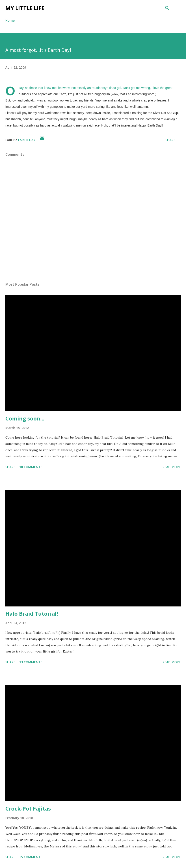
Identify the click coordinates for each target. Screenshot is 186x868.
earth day (27, 140)
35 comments (31, 857)
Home (10, 20)
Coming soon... (25, 418)
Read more (172, 467)
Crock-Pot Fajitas (28, 808)
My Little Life (25, 8)
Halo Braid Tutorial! (32, 614)
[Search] (167, 8)
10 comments (31, 467)
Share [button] (170, 140)
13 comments (31, 662)
